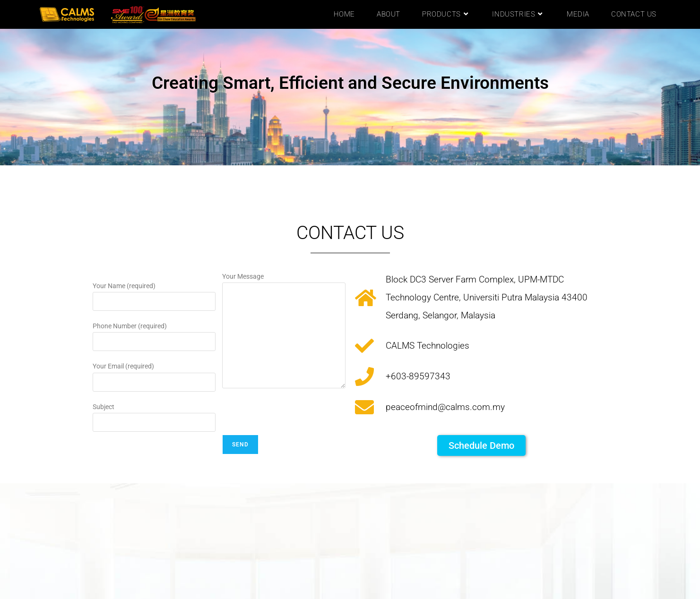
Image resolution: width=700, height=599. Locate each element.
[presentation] (294, 416)
